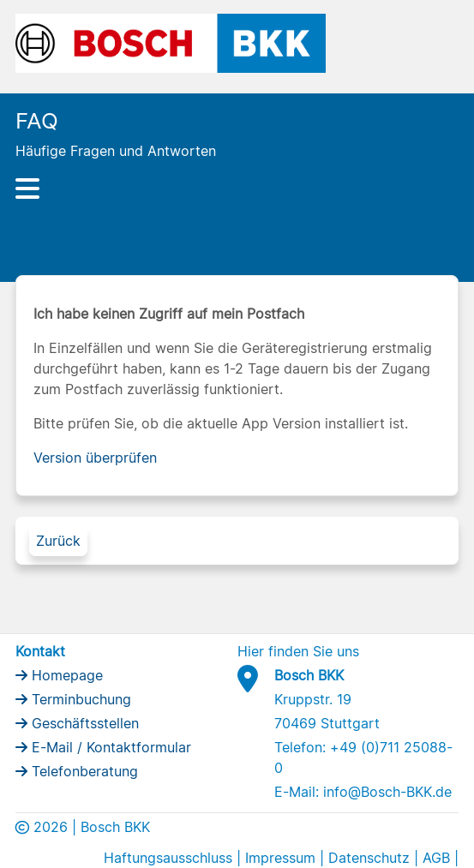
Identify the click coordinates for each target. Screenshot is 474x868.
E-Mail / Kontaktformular (109, 747)
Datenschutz (369, 858)
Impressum (280, 858)
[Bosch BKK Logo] (171, 42)
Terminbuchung (79, 699)
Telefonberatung (83, 771)
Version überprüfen (95, 458)
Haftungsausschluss (168, 858)
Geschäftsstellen (83, 723)
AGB (436, 858)
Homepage (65, 675)
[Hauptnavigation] (237, 189)
